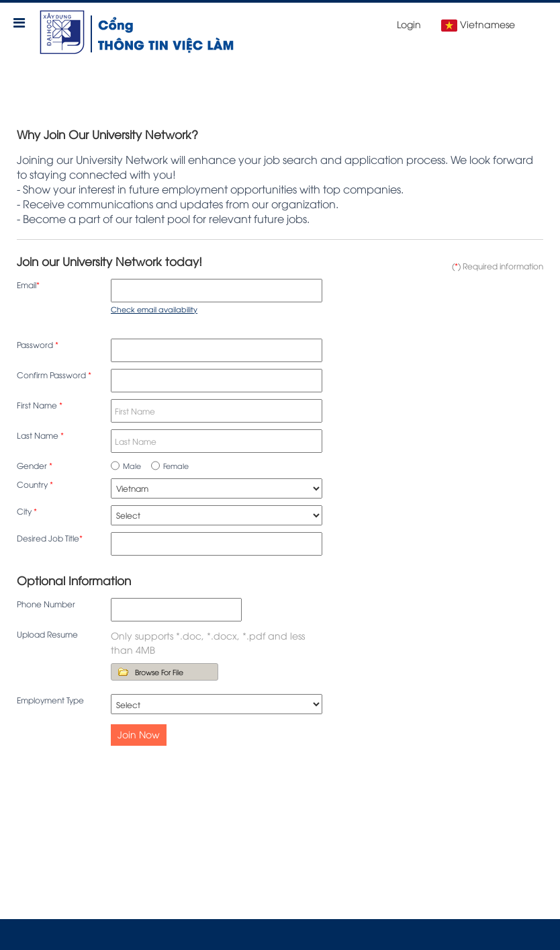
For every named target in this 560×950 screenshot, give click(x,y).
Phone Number (46, 604)
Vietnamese (478, 25)
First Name (40, 405)
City (27, 511)
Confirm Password (54, 375)
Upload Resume (47, 634)
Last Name (40, 435)
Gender (35, 465)
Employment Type (50, 700)
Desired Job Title (50, 538)
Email (28, 285)
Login (409, 24)
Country (35, 484)
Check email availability (154, 309)
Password (38, 344)
